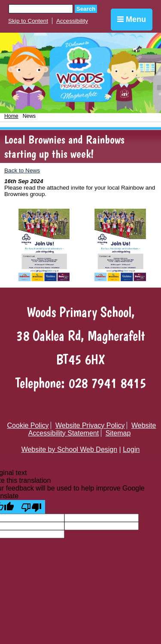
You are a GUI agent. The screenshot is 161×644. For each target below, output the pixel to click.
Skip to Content (28, 21)
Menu (132, 19)
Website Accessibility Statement (92, 429)
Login (131, 449)
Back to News (22, 170)
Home (11, 116)
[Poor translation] (31, 507)
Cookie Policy (28, 425)
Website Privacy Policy (90, 425)
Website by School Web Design (70, 449)
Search (86, 9)
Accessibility (72, 21)
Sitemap (118, 433)
